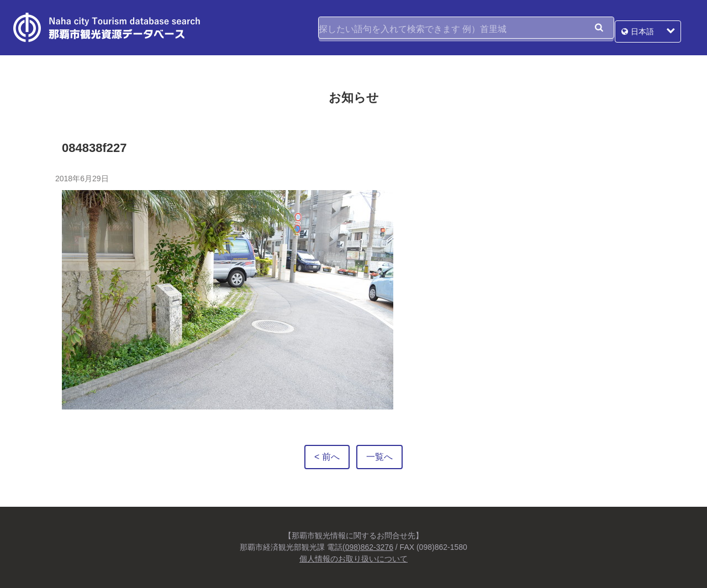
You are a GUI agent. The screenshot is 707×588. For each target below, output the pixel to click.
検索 (599, 28)
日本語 (655, 28)
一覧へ (379, 457)
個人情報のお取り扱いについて (353, 559)
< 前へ (327, 457)
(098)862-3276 (368, 547)
